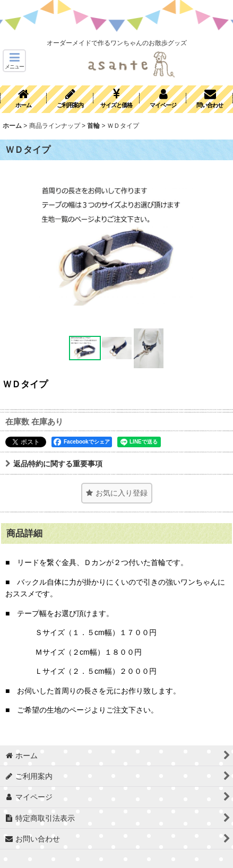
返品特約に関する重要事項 (54, 464)
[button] (14, 61)
